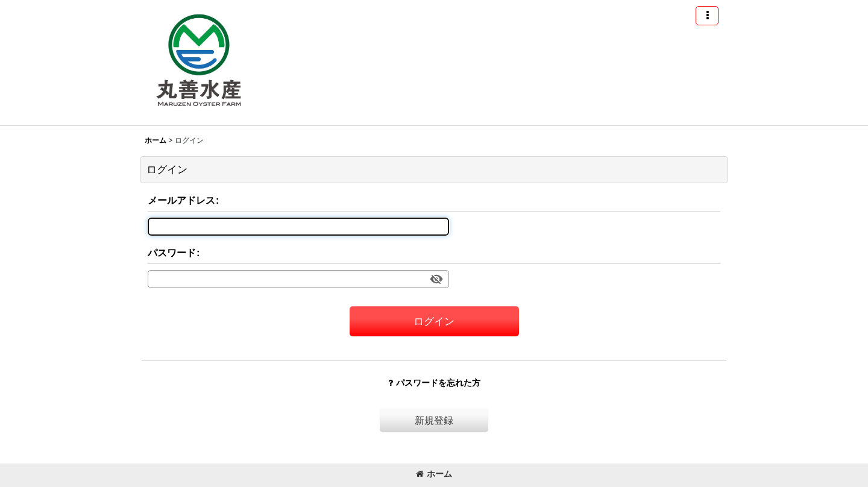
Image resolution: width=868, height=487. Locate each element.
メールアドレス (181, 200)
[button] (707, 16)
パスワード (172, 253)
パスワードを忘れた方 (434, 383)
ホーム (434, 474)
